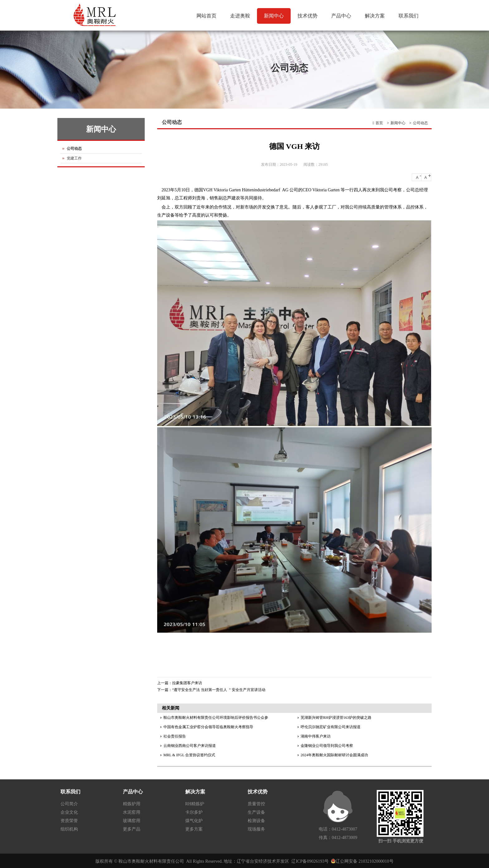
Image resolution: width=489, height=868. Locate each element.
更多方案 (194, 829)
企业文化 (69, 812)
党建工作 (74, 158)
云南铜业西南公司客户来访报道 (190, 746)
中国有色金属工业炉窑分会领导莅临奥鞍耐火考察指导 (208, 727)
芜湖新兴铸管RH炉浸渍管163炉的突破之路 (336, 718)
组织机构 (69, 829)
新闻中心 (273, 18)
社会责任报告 (175, 736)
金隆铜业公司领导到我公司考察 (327, 746)
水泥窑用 (132, 812)
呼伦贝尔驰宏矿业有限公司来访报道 (331, 727)
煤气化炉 (194, 821)
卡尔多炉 (194, 812)
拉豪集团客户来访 (187, 683)
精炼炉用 (132, 804)
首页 (379, 123)
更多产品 (132, 829)
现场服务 (256, 829)
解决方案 (375, 16)
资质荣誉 (69, 821)
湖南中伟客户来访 (316, 736)
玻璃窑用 (132, 821)
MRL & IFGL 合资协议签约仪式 (189, 755)
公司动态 (420, 123)
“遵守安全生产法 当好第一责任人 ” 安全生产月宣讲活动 (219, 690)
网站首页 (206, 16)
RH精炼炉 (195, 804)
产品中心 (341, 16)
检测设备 (256, 821)
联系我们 (409, 16)
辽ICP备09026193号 (310, 861)
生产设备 (256, 812)
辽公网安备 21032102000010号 (365, 861)
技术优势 (307, 18)
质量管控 (256, 804)
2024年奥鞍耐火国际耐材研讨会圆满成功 (334, 755)
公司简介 (69, 804)
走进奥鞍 (239, 18)
